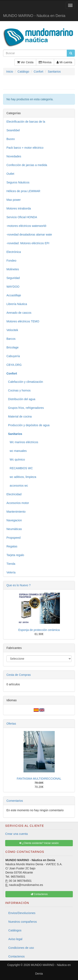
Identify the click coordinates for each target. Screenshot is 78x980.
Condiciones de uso (21, 948)
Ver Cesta (25, 62)
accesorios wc (17, 486)
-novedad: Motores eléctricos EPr (28, 243)
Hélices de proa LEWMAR (23, 191)
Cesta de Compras (19, 675)
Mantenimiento (16, 512)
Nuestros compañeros (23, 922)
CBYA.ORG (14, 365)
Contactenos (17, 956)
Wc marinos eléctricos (22, 442)
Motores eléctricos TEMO (23, 321)
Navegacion (14, 520)
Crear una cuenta (16, 834)
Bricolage (12, 347)
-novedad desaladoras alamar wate (29, 235)
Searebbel (13, 130)
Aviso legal (15, 939)
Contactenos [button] (39, 894)
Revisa (45, 62)
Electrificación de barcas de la (26, 122)
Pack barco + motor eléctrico (25, 148)
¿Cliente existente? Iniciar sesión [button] (39, 843)
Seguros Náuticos (18, 182)
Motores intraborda (19, 208)
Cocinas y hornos (19, 390)
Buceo (11, 139)
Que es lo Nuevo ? (19, 585)
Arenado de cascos (19, 313)
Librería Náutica (17, 304)
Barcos (11, 339)
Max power (14, 200)
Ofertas (11, 724)
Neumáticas (14, 529)
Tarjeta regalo (15, 555)
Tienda (11, 564)
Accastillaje (14, 295)
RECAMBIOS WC (20, 468)
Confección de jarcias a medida (27, 165)
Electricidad (14, 494)
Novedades (14, 156)
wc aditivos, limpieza (21, 477)
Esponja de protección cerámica (39, 630)
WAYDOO (13, 287)
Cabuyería (13, 356)
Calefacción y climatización (25, 382)
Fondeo (11, 261)
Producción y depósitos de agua (28, 425)
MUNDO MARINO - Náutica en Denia (34, 16)
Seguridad (13, 278)
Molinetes (13, 269)
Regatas (12, 546)
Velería (11, 572)
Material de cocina (19, 416)
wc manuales (17, 451)
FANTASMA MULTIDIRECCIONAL (39, 779)
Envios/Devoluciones (22, 913)
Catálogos (15, 930)
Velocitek (12, 330)
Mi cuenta (64, 62)
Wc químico (16, 459)
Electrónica (14, 252)
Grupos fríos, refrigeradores (25, 408)
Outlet (10, 174)
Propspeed (14, 538)
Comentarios (15, 801)
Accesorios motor (18, 503)
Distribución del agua (21, 399)
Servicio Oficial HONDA (22, 217)
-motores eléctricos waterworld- (27, 226)
